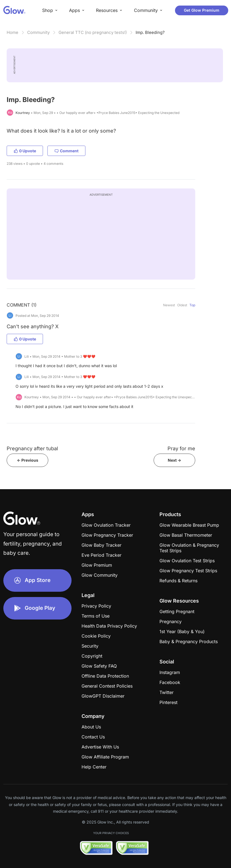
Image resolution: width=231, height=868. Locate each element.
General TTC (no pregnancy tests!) (93, 32)
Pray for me (181, 448)
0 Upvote (25, 151)
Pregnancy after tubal (32, 448)
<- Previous (28, 460)
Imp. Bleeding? (150, 32)
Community (38, 32)
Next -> (174, 460)
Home (12, 32)
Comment (66, 151)
